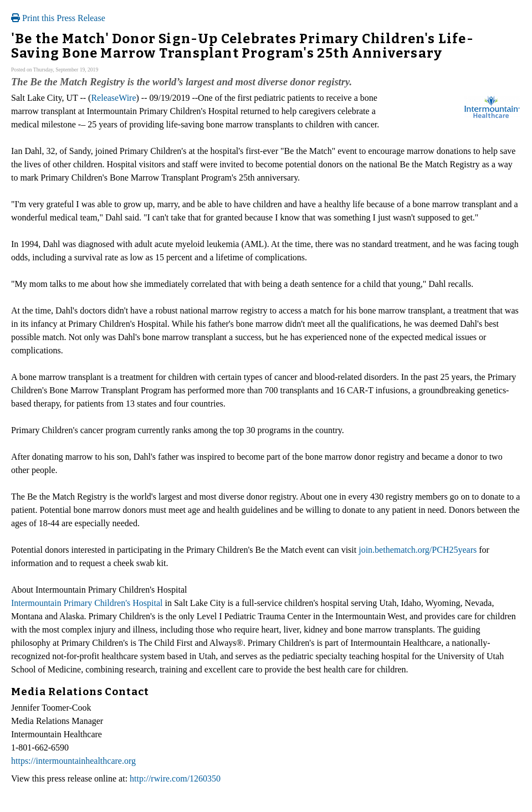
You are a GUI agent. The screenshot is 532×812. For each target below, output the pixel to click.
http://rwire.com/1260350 (175, 778)
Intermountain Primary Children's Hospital (87, 603)
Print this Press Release (58, 18)
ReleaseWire (113, 98)
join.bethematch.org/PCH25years (418, 550)
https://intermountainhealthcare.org (73, 761)
